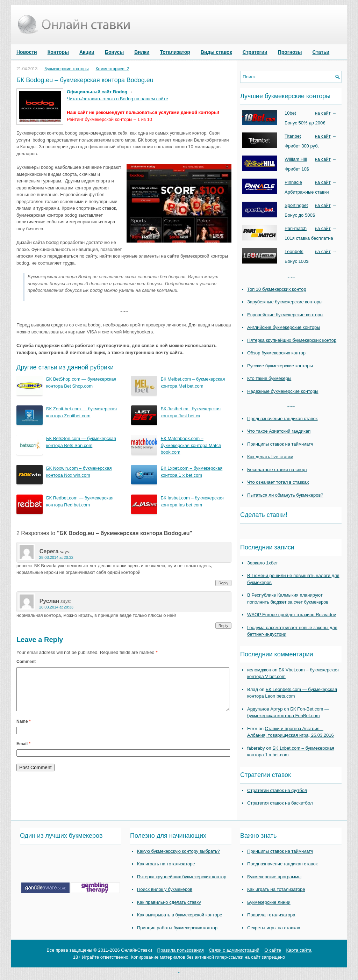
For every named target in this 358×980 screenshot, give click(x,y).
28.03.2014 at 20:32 (56, 557)
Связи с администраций (234, 950)
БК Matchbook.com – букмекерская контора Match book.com (191, 445)
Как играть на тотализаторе (166, 864)
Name (24, 730)
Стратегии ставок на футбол (277, 790)
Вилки (142, 52)
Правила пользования (181, 950)
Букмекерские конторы (67, 69)
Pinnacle (293, 182)
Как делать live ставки (270, 457)
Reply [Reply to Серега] (223, 583)
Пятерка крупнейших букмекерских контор (292, 340)
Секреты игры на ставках (274, 928)
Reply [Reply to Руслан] (223, 626)
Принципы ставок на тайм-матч (280, 444)
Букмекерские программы (274, 877)
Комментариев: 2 (112, 69)
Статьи (321, 52)
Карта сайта (299, 950)
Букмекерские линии (269, 902)
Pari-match (296, 228)
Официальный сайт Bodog (97, 92)
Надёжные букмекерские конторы (283, 391)
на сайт (323, 113)
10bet (290, 113)
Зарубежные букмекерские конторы (285, 302)
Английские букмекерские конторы (284, 327)
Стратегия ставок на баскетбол (280, 803)
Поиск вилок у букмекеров (165, 889)
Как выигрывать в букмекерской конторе (180, 915)
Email (23, 752)
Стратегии (255, 52)
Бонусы (114, 52)
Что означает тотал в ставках (278, 482)
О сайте (273, 950)
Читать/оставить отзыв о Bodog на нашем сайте (117, 99)
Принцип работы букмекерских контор (177, 928)
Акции (87, 52)
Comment (26, 662)
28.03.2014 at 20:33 (56, 607)
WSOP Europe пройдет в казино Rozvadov (292, 615)
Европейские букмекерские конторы (285, 315)
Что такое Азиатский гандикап (279, 431)
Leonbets (294, 251)
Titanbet (293, 136)
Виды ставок (216, 52)
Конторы (58, 52)
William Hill (296, 159)
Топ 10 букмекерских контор (277, 289)
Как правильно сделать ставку (169, 902)
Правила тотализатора (271, 915)
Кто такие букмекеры (269, 378)
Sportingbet (296, 205)
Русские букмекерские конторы (280, 366)
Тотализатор (175, 52)
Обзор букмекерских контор (276, 353)
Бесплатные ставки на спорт (277, 470)
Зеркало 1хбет (263, 563)
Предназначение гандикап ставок (282, 419)
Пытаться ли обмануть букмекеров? (285, 495)
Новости (27, 52)
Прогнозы (290, 52)
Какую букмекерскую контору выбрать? (178, 851)
